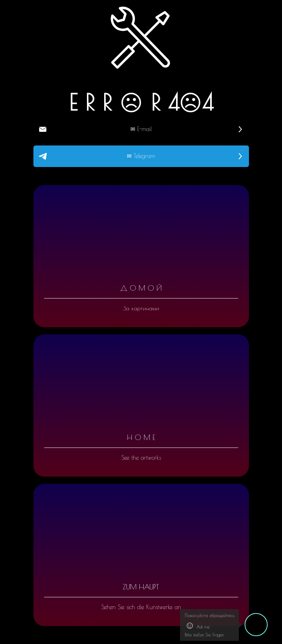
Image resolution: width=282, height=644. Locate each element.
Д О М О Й (141, 288)
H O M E (141, 437)
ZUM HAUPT (141, 587)
